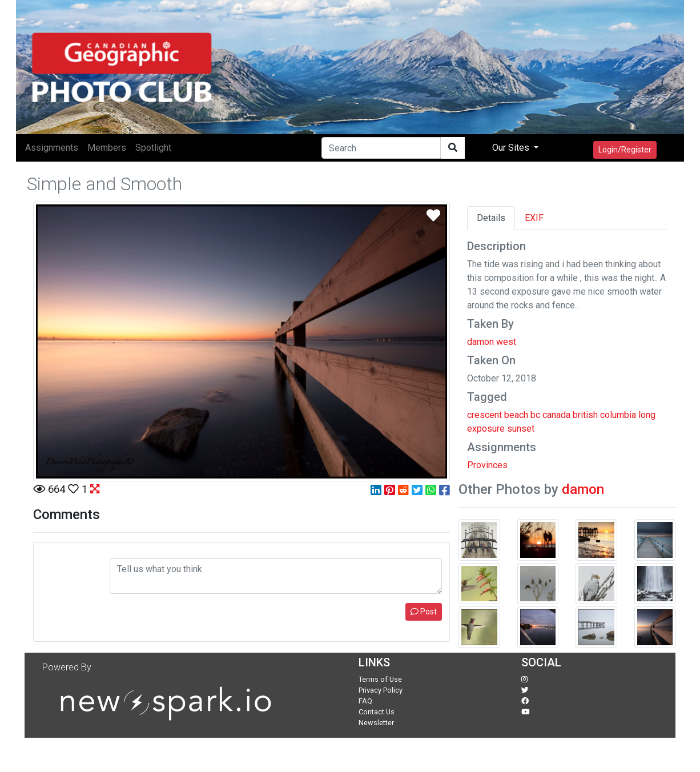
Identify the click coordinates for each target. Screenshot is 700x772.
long (647, 415)
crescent (484, 415)
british (585, 415)
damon (583, 489)
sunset (521, 429)
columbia (618, 415)
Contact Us (377, 712)
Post (424, 612)
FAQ (365, 701)
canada (556, 415)
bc (535, 415)
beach (516, 415)
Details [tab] (491, 218)
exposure (486, 429)
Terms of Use (380, 679)
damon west (492, 342)
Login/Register (625, 150)
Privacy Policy (381, 690)
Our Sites (512, 148)
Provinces (487, 465)
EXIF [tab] (534, 218)
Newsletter (376, 723)
